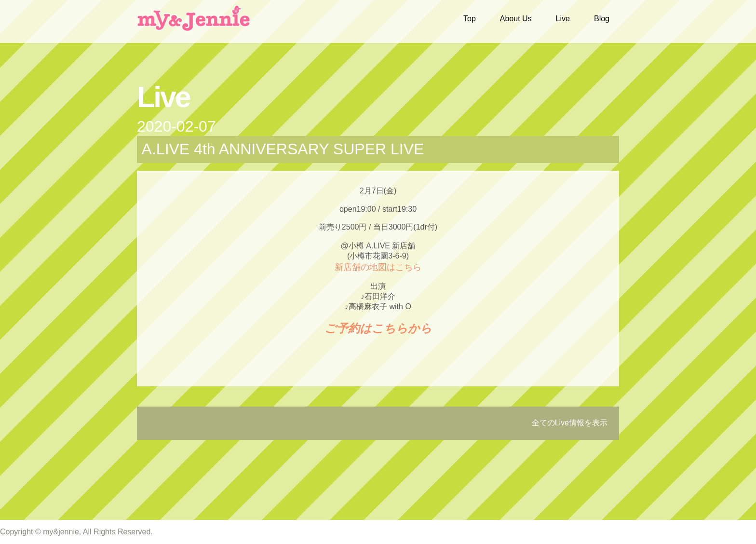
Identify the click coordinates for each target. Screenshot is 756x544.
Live (563, 19)
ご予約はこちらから (378, 328)
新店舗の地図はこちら (378, 267)
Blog (602, 19)
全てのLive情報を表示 (570, 423)
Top (470, 19)
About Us (516, 19)
